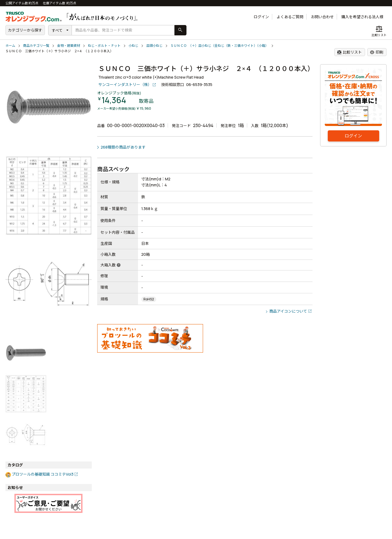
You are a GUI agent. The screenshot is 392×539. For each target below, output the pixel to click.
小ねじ (133, 46)
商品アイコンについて (288, 311)
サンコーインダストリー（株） (125, 84)
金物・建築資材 (69, 46)
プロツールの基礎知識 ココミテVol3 (43, 474)
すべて (57, 30)
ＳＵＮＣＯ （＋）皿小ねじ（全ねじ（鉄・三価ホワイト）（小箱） (219, 46)
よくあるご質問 (290, 17)
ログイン (261, 17)
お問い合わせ (322, 17)
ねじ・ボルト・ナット (104, 46)
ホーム (10, 46)
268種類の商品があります (123, 147)
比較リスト (349, 52)
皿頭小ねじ (154, 46)
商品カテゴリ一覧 (36, 46)
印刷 (377, 52)
